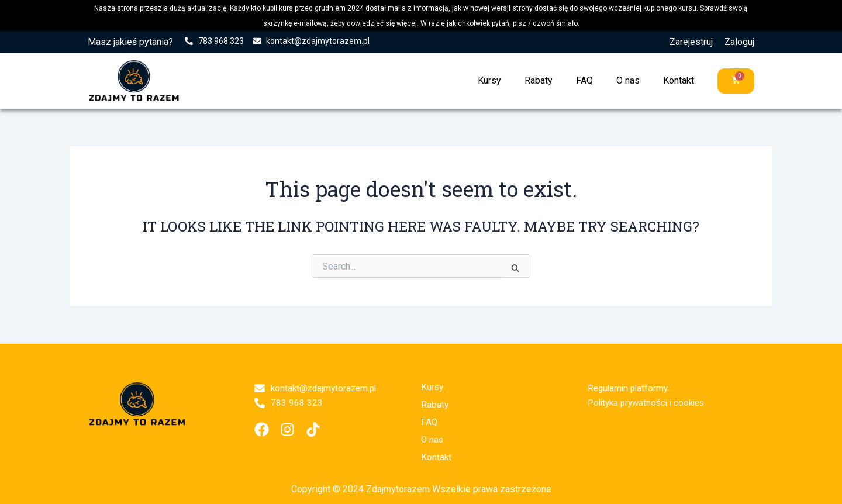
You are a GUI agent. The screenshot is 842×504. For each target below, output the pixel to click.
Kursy (489, 80)
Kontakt (678, 80)
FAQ (584, 80)
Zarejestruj (691, 42)
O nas (627, 80)
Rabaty (538, 80)
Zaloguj (739, 42)
